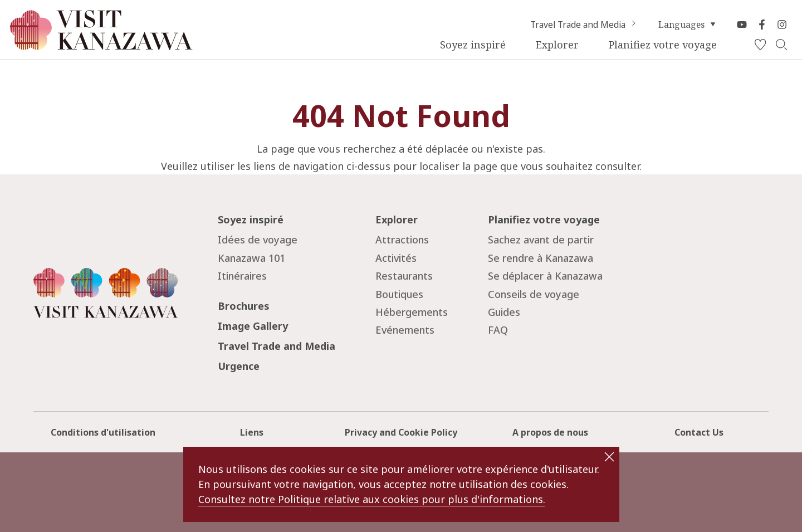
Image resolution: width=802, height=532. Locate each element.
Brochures (244, 306)
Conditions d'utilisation (103, 432)
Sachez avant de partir (541, 240)
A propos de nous (550, 432)
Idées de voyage (258, 240)
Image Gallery (253, 326)
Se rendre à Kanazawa (541, 258)
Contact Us (699, 432)
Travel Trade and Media (585, 25)
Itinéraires (242, 276)
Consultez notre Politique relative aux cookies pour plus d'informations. (372, 499)
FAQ (498, 330)
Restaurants (404, 276)
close (609, 457)
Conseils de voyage (534, 294)
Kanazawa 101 (251, 258)
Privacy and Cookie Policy (401, 432)
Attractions (402, 240)
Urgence (239, 366)
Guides (504, 312)
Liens (252, 432)
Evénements (405, 330)
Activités (396, 258)
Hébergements (412, 312)
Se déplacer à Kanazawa (545, 276)
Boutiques (399, 294)
